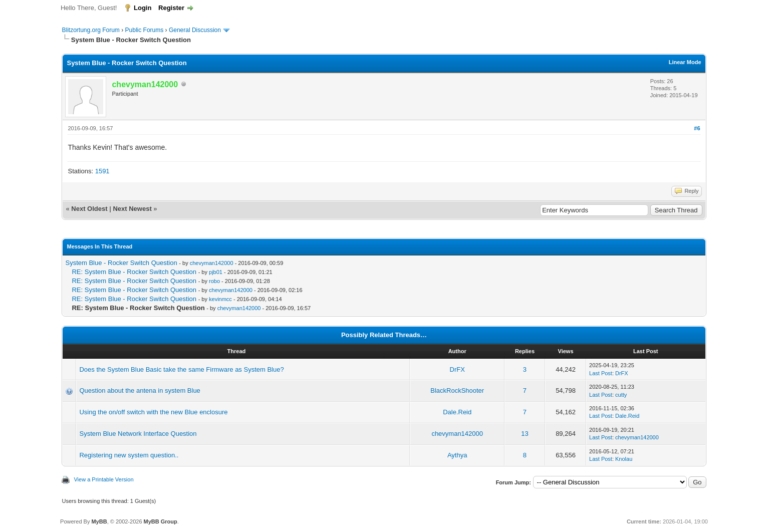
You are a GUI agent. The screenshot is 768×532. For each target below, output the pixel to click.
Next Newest (132, 209)
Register (171, 8)
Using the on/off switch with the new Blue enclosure (153, 412)
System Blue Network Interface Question (138, 434)
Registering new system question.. (129, 455)
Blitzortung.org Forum (90, 30)
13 (525, 434)
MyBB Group (161, 521)
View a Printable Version (103, 479)
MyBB (99, 521)
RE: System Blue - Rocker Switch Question (134, 272)
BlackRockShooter (457, 390)
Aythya (457, 455)
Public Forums (145, 30)
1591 (102, 171)
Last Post (601, 373)
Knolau (624, 459)
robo (214, 281)
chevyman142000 (212, 263)
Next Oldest (89, 209)
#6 (697, 128)
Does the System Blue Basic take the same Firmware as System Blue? (181, 369)
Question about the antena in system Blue (140, 390)
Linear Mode (685, 62)
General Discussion (195, 30)
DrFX (457, 369)
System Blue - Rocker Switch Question (121, 263)
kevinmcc (220, 299)
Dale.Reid (457, 412)
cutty (621, 395)
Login (143, 8)
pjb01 (216, 272)
